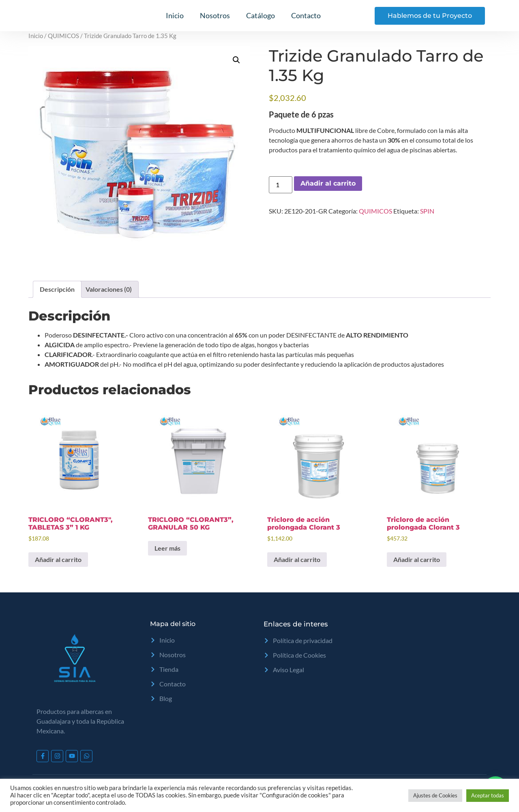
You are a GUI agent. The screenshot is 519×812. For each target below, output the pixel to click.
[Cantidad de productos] (281, 185)
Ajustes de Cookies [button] (435, 795)
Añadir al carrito (328, 183)
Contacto (306, 15)
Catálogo (261, 15)
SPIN (427, 211)
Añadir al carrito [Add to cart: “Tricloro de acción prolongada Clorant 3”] (297, 559)
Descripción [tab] (57, 289)
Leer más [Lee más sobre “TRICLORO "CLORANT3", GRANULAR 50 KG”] (167, 548)
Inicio (175, 15)
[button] (236, 60)
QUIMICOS (63, 36)
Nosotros (215, 15)
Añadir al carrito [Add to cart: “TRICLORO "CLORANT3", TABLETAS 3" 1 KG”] (58, 559)
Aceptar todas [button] (488, 795)
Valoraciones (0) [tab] (109, 289)
